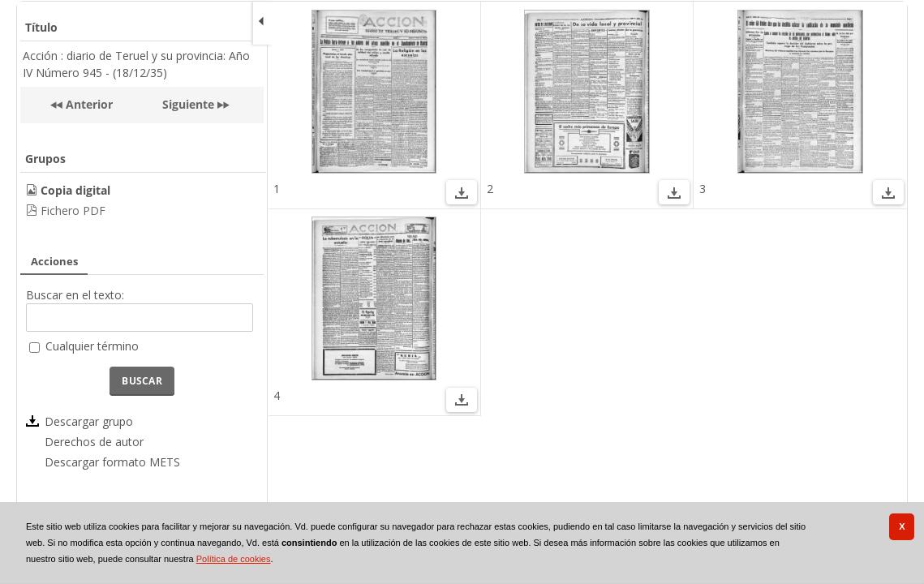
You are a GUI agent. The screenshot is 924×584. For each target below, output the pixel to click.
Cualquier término (92, 346)
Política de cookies (234, 559)
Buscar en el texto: (75, 295)
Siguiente (188, 104)
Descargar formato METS (112, 462)
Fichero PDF (73, 210)
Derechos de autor (94, 442)
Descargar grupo (89, 421)
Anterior (88, 104)
